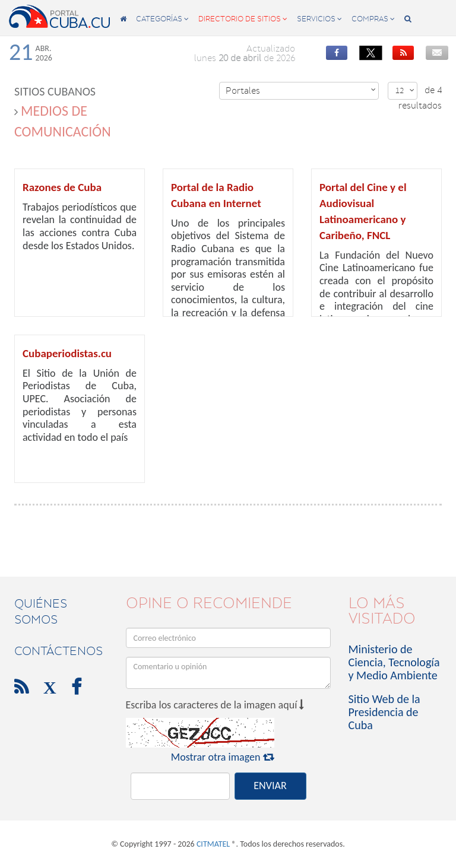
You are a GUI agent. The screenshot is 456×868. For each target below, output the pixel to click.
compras (373, 19)
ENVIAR (270, 786)
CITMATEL (213, 844)
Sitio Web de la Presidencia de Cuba (384, 712)
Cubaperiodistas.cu (67, 353)
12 (405, 90)
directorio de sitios (243, 19)
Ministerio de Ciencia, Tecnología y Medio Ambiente (394, 662)
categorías (162, 19)
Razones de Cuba (62, 187)
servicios (319, 19)
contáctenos (58, 651)
